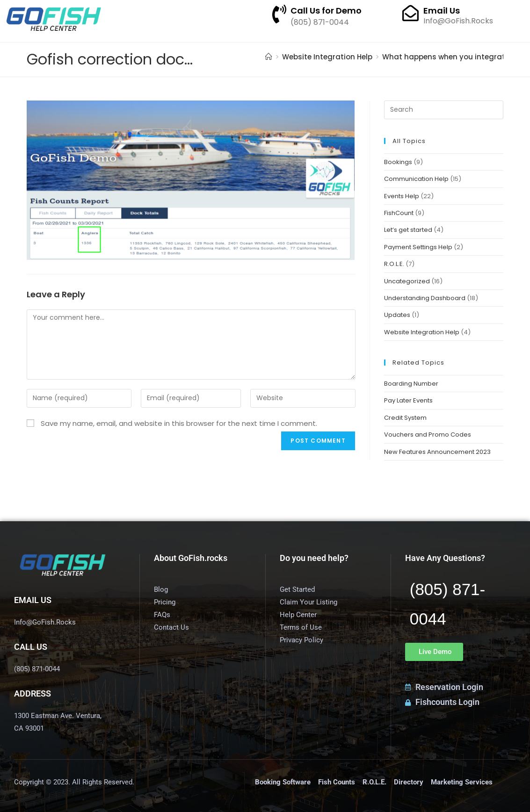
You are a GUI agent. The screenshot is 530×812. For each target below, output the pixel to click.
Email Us (442, 11)
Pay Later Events (408, 400)
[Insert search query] (444, 110)
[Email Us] (410, 13)
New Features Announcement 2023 (437, 452)
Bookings (398, 162)
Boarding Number (411, 384)
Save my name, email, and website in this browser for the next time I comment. (179, 423)
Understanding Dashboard (425, 298)
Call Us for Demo (326, 11)
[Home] (269, 57)
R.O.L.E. (394, 264)
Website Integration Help (422, 332)
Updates (397, 315)
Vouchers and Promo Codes (428, 435)
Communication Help (416, 179)
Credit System (405, 418)
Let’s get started (408, 230)
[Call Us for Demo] (279, 14)
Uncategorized (407, 281)
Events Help (402, 196)
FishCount (399, 213)
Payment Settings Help (418, 247)
